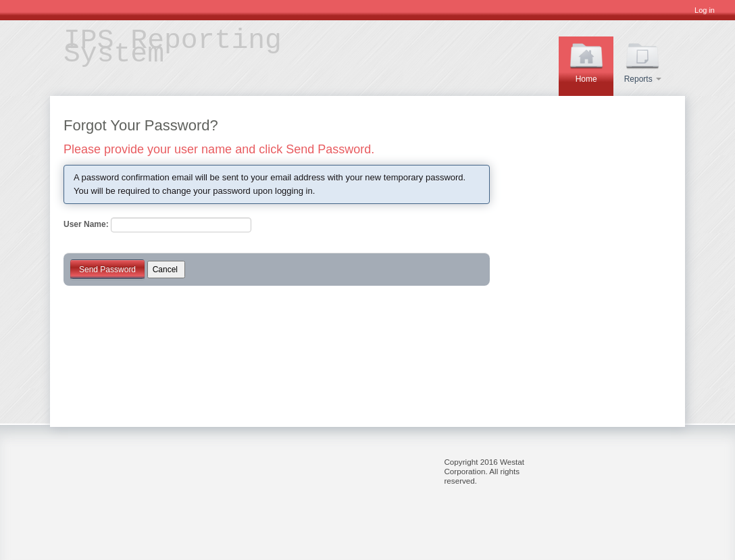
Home (586, 61)
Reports (643, 61)
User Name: (86, 224)
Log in (705, 10)
